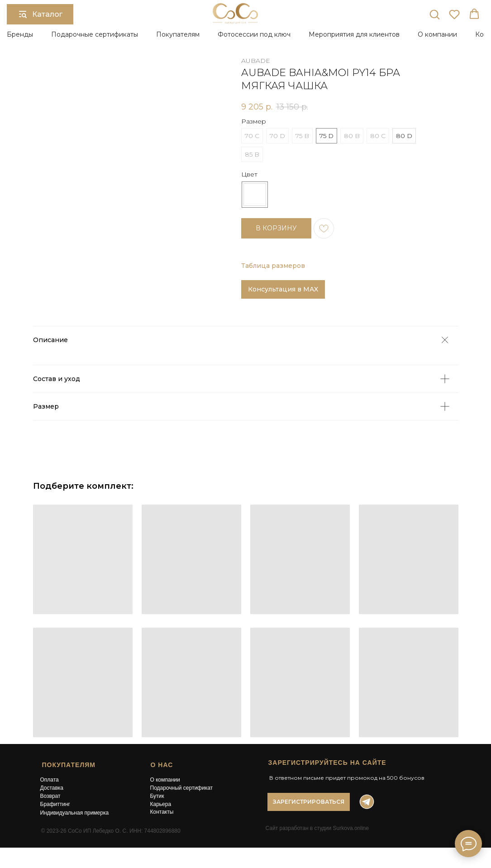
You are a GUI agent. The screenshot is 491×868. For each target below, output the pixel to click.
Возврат (50, 796)
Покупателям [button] (178, 34)
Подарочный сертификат (182, 788)
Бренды (20, 34)
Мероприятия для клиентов (354, 34)
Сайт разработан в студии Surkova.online (317, 828)
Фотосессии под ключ (254, 34)
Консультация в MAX (283, 289)
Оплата (50, 780)
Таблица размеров (273, 266)
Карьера (161, 804)
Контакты (162, 812)
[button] (434, 14)
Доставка (52, 788)
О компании (165, 780)
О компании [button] (437, 34)
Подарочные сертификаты (95, 34)
